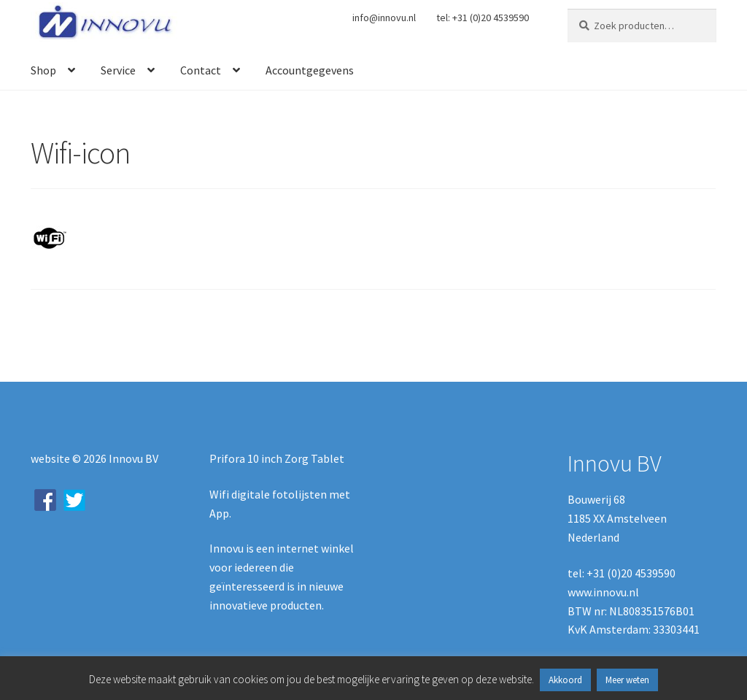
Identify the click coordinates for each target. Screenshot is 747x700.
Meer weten (627, 680)
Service (118, 70)
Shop (43, 70)
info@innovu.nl (384, 18)
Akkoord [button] (565, 680)
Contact (201, 70)
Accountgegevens (310, 70)
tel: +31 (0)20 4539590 (483, 18)
